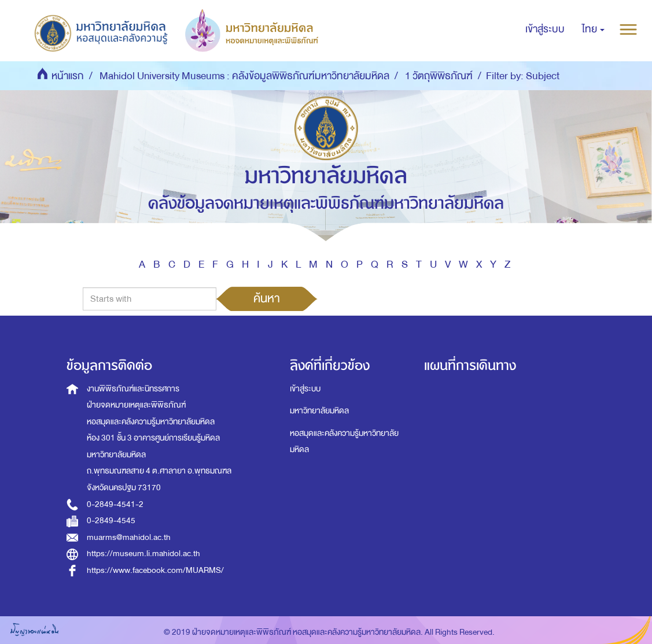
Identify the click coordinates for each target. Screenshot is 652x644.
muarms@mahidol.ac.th (129, 537)
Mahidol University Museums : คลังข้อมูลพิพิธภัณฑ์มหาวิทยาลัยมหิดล (244, 76)
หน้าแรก (68, 76)
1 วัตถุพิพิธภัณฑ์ (439, 76)
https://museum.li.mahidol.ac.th (143, 554)
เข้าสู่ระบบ (305, 389)
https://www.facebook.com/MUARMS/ (155, 570)
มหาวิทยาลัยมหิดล (319, 411)
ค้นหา (267, 298)
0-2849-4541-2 (115, 504)
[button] (593, 29)
